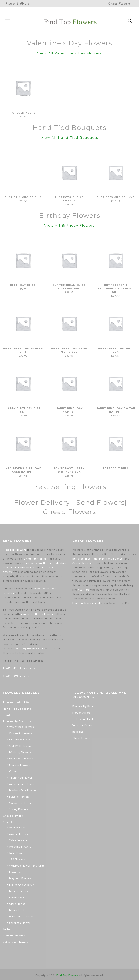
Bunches (78, 559)
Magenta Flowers (20, 878)
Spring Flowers (19, 809)
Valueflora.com (19, 840)
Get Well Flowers (20, 746)
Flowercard (16, 872)
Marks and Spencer (111, 559)
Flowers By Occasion (17, 721)
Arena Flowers (82, 563)
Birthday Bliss (23, 285)
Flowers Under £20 (16, 702)
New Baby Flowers (21, 759)
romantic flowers (25, 567)
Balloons (9, 929)
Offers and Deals (83, 719)
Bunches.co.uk (19, 891)
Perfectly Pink (116, 468)
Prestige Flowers (20, 847)
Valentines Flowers (22, 727)
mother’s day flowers (39, 563)
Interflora (91, 559)
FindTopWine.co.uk (16, 676)
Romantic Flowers (21, 733)
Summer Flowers (20, 765)
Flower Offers (81, 713)
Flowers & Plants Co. (23, 897)
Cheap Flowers (13, 816)
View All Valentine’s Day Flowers (70, 53)
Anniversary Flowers (22, 784)
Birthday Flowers (20, 752)
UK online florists (36, 559)
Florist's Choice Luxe (116, 197)
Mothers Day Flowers (23, 790)
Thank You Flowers (22, 778)
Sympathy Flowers (21, 803)
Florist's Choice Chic (23, 197)
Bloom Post (17, 910)
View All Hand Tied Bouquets (69, 138)
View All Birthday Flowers (69, 226)
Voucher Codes (82, 725)
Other (13, 771)
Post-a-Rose (17, 827)
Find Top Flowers (15, 550)
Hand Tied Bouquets (17, 709)
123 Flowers (17, 859)
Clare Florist (17, 904)
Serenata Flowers (21, 923)
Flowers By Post (14, 935)
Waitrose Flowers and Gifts (27, 866)
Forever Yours (23, 113)
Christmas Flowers (21, 739)
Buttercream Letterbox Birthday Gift (116, 288)
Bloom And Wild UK (22, 885)
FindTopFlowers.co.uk (30, 648)
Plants (7, 715)
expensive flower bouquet (38, 614)
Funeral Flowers (19, 797)
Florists (8, 822)
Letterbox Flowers (16, 942)
